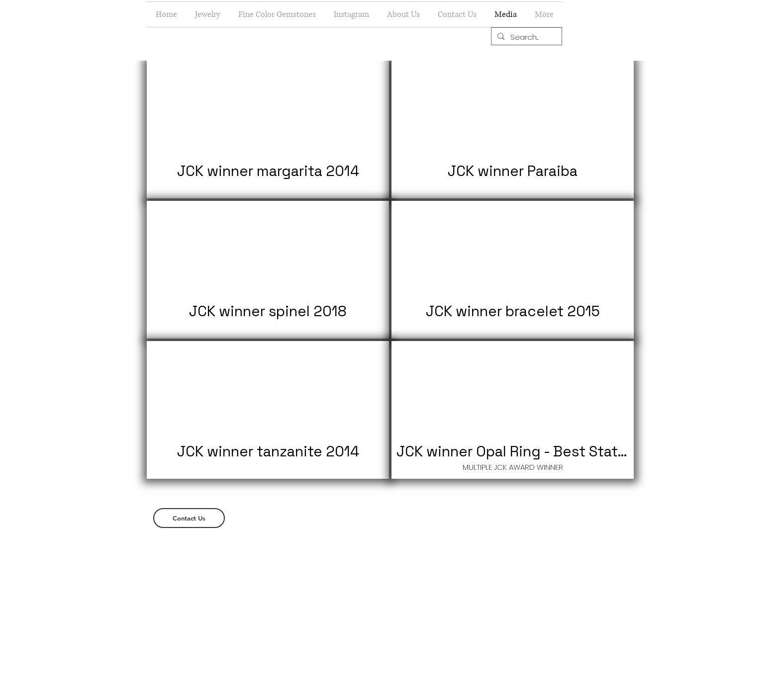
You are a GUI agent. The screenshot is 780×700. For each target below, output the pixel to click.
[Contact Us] (189, 518)
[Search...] (526, 37)
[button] (208, 14)
